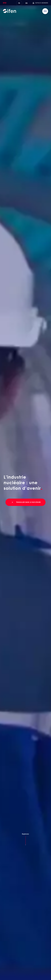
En (27, 3)
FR (19, 3)
